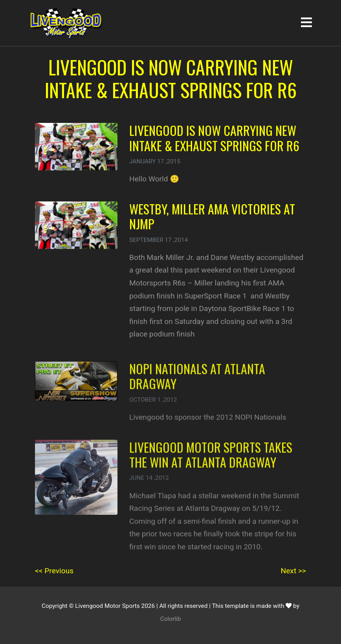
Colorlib (171, 619)
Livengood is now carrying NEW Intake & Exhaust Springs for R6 (214, 138)
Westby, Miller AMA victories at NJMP (212, 216)
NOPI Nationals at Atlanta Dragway (197, 382)
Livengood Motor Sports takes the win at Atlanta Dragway (211, 460)
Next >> (294, 571)
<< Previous (54, 571)
